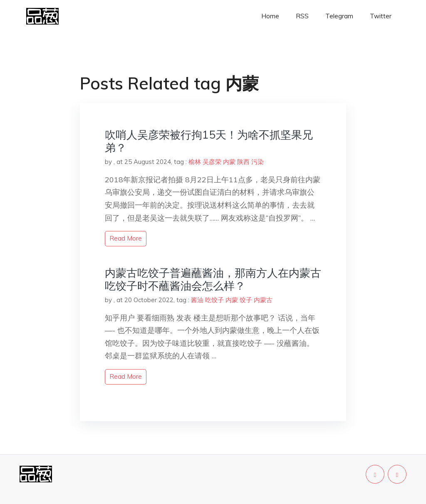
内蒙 (229, 162)
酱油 (197, 300)
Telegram (339, 16)
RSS (302, 16)
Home (270, 16)
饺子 (246, 300)
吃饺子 (214, 300)
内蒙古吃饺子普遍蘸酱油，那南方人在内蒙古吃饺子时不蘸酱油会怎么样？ (213, 279)
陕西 (243, 162)
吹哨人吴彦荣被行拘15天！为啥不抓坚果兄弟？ (209, 141)
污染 (258, 162)
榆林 (195, 162)
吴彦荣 (212, 162)
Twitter (381, 16)
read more (126, 238)
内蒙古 (263, 300)
